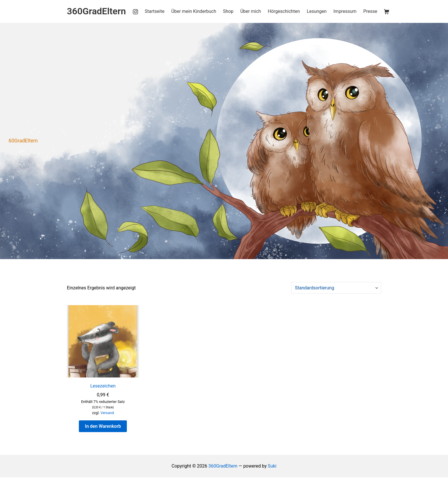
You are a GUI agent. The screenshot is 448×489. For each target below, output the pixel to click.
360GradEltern (223, 466)
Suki (272, 466)
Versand (107, 413)
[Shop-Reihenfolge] (336, 288)
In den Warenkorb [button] (103, 426)
